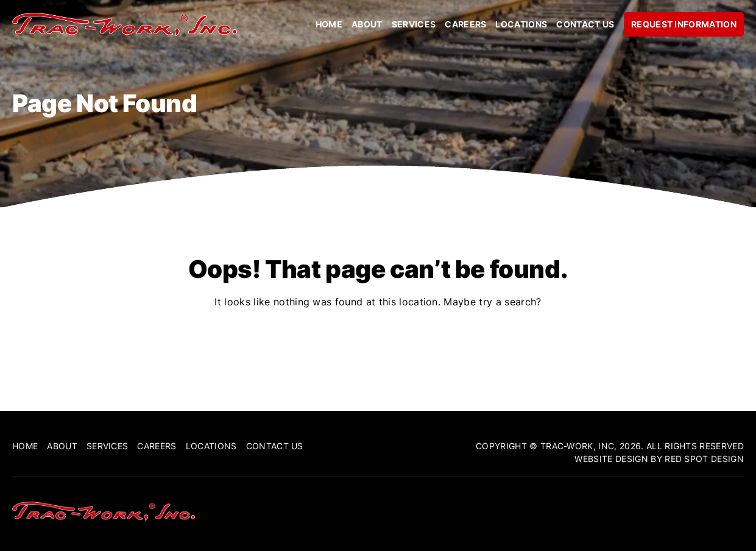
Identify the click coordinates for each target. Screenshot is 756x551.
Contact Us (585, 24)
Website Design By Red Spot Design (659, 459)
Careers (465, 24)
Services (414, 24)
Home (329, 24)
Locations (521, 24)
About (367, 24)
